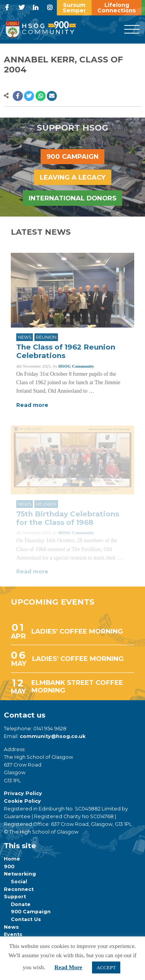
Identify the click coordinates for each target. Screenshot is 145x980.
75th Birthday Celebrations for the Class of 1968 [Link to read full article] (68, 518)
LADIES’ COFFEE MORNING (77, 631)
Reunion (46, 337)
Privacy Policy (23, 793)
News (25, 337)
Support (15, 897)
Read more (32, 405)
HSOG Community (76, 366)
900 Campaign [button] (72, 156)
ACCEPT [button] (106, 967)
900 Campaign (31, 912)
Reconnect (19, 889)
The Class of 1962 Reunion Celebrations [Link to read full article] (66, 351)
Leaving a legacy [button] (73, 177)
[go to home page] (41, 29)
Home (12, 859)
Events (13, 934)
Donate (21, 904)
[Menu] (132, 30)
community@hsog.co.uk (53, 736)
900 (9, 867)
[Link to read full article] (72, 290)
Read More (68, 967)
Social (19, 882)
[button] (18, 96)
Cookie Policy (22, 801)
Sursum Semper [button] (74, 8)
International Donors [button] (72, 198)
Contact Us (26, 919)
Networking (20, 874)
